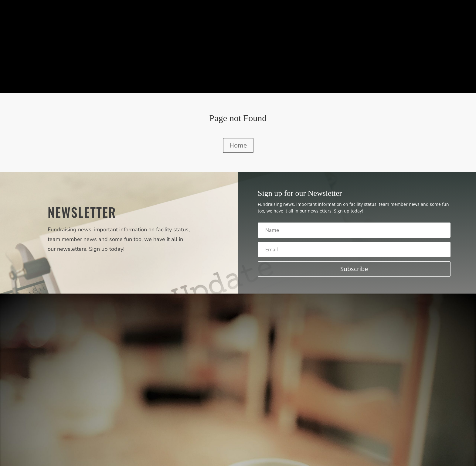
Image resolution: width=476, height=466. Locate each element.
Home (238, 145)
